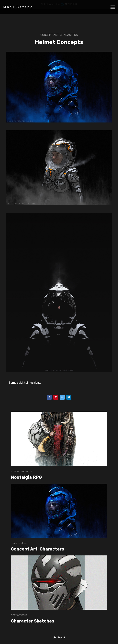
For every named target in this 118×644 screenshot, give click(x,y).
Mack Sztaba (18, 7)
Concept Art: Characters (59, 35)
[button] (59, 637)
